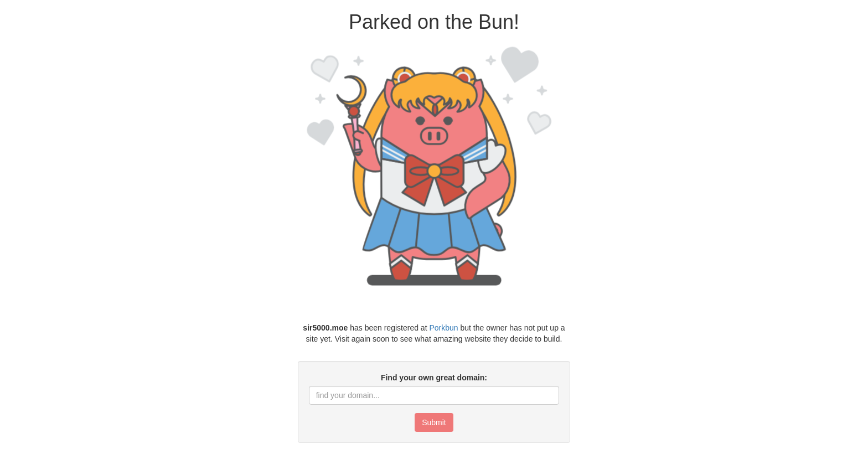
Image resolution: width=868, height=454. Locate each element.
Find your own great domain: (434, 378)
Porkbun (443, 328)
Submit (434, 422)
